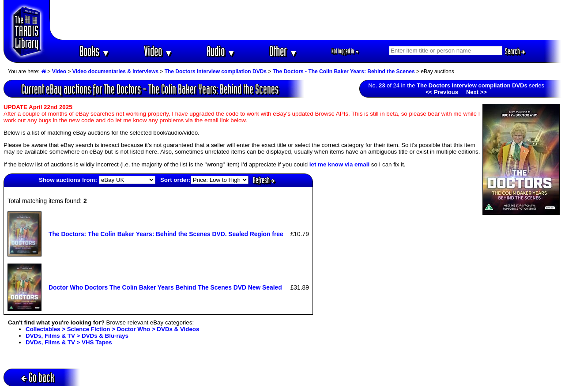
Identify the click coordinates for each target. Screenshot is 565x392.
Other (283, 51)
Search (515, 51)
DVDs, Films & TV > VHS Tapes (69, 342)
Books (95, 51)
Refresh (264, 180)
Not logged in (345, 51)
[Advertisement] (306, 20)
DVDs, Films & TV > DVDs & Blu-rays (77, 336)
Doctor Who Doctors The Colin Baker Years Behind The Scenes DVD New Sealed (165, 287)
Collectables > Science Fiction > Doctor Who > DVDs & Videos (112, 329)
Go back (38, 377)
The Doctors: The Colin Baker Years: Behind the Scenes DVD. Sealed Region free (166, 234)
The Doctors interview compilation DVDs (216, 72)
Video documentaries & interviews (115, 72)
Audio (221, 51)
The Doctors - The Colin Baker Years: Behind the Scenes (344, 72)
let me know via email (339, 164)
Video (158, 51)
